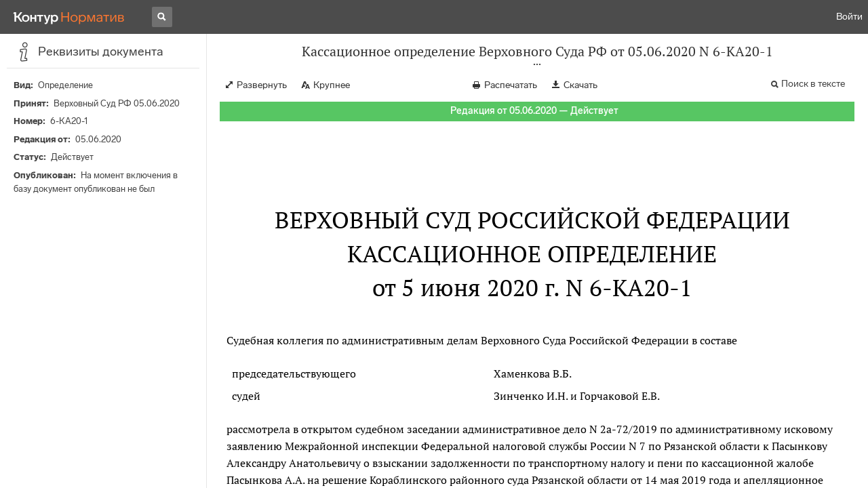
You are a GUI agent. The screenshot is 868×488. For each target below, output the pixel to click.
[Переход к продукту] (69, 17)
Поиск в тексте (813, 84)
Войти (849, 17)
